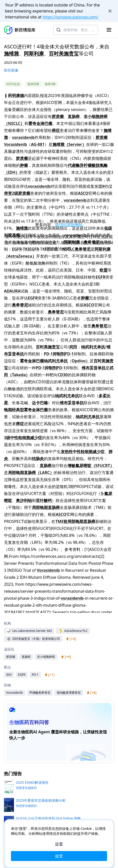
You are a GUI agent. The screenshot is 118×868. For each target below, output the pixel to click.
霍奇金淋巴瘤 (40, 123)
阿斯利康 (34, 53)
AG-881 (38, 144)
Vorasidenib (15, 144)
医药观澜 (11, 70)
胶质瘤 (58, 116)
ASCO (83, 193)
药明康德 (16, 96)
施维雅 (11, 53)
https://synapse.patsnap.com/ (70, 17)
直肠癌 (74, 116)
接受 (59, 856)
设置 (59, 844)
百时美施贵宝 (64, 53)
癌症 (56, 130)
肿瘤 (24, 165)
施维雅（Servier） (69, 144)
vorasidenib (23, 137)
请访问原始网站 (69, 225)
